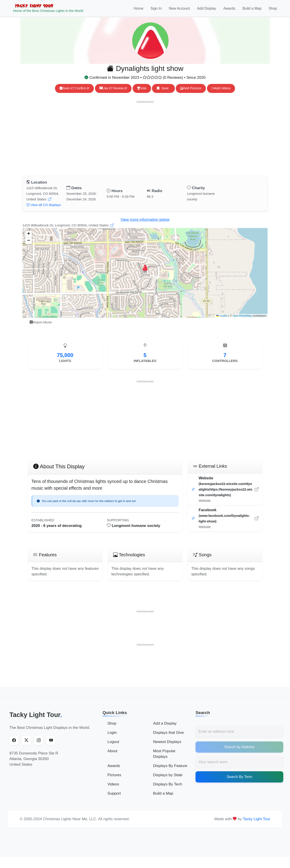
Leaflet (222, 320)
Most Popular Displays (164, 758)
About (112, 755)
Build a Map (252, 10)
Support (114, 797)
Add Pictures (191, 92)
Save (163, 92)
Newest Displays (167, 746)
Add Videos (221, 92)
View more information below (145, 224)
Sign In (156, 10)
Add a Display (165, 727)
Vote (142, 92)
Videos (113, 788)
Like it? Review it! (113, 92)
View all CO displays (44, 209)
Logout (113, 746)
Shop (273, 10)
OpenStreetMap (242, 320)
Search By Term (239, 781)
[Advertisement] (145, 141)
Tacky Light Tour (36, 719)
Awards (229, 10)
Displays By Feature (170, 770)
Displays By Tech (168, 788)
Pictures (114, 779)
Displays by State (168, 779)
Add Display (207, 10)
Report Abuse (41, 326)
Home (139, 10)
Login (112, 737)
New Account (179, 10)
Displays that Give (168, 737)
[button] (145, 272)
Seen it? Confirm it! (74, 92)
